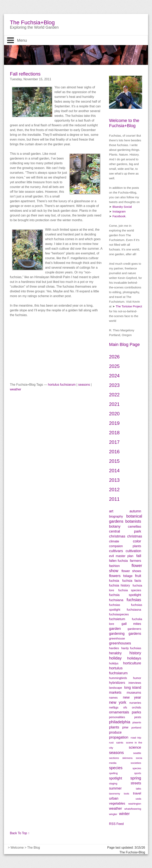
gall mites (131, 624)
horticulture (132, 663)
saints (120, 743)
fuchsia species (130, 590)
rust (111, 743)
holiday (115, 658)
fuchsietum (117, 619)
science (135, 747)
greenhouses (120, 643)
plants (114, 727)
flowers (115, 576)
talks (139, 789)
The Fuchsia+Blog (32, 23)
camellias (134, 527)
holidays (134, 658)
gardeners (134, 629)
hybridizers (117, 683)
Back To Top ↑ (20, 833)
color (137, 541)
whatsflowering (133, 809)
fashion (114, 566)
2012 (114, 490)
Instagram (119, 211)
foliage (128, 576)
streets (136, 783)
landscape (116, 688)
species (116, 768)
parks (136, 712)
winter (124, 814)
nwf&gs (114, 707)
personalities (117, 717)
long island (133, 688)
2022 (114, 395)
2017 (114, 442)
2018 (114, 433)
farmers (135, 561)
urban (114, 798)
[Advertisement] (56, 345)
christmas (117, 536)
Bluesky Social (122, 207)
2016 (114, 452)
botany (115, 526)
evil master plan (121, 556)
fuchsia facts (132, 581)
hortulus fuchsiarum (62, 385)
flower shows (131, 571)
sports (138, 773)
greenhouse (117, 638)
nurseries (135, 703)
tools (127, 794)
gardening (117, 634)
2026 (114, 357)
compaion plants (125, 546)
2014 (114, 471)
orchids (137, 707)
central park (125, 531)
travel (137, 793)
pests (138, 717)
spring (136, 778)
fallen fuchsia (118, 561)
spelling (113, 773)
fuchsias (134, 600)
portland (136, 728)
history (135, 653)
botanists (133, 521)
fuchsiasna (134, 610)
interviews (135, 683)
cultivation (133, 551)
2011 (114, 499)
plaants (137, 722)
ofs (125, 707)
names (113, 698)
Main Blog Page (124, 344)
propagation (119, 737)
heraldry (115, 653)
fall (139, 556)
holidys (114, 663)
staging (113, 783)
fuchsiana (117, 600)
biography (116, 516)
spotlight (116, 778)
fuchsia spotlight (125, 595)
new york (118, 702)
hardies (114, 648)
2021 (114, 404)
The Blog (34, 848)
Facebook (119, 216)
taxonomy (114, 794)
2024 (114, 376)
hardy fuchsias (131, 648)
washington (135, 804)
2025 (114, 366)
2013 (114, 480)
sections (114, 758)
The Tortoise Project (129, 306)
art (111, 511)
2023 (114, 385)
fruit (138, 576)
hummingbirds (118, 678)
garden (115, 629)
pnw (125, 727)
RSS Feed (116, 824)
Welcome (17, 848)
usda (138, 799)
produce (115, 732)
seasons (84, 385)
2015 (114, 461)
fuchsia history (120, 585)
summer (115, 788)
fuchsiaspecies (119, 614)
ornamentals (119, 712)
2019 (114, 423)
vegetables (117, 803)
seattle (137, 753)
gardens (135, 634)
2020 (114, 414)
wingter (113, 814)
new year (132, 697)
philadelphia (120, 722)
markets (115, 692)
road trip (136, 738)
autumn (135, 511)
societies (136, 763)
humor (137, 678)
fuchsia (114, 581)
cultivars (116, 551)
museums (134, 693)
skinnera (127, 758)
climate (114, 541)
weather (16, 389)
